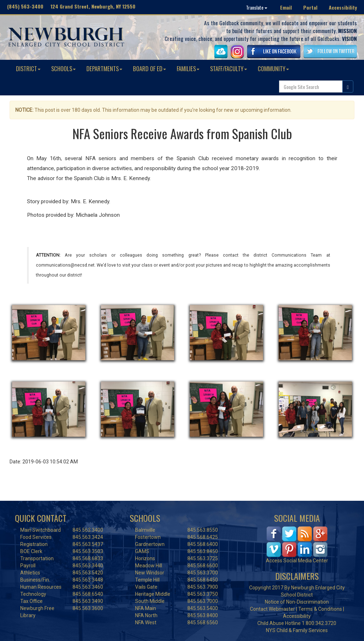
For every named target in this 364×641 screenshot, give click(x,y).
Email (286, 7)
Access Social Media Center (297, 561)
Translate (257, 7)
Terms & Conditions (320, 609)
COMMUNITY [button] (273, 69)
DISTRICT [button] (28, 69)
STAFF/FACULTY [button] (229, 69)
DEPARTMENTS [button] (104, 69)
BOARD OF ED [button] (149, 69)
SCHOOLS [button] (63, 69)
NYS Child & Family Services (297, 630)
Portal (310, 7)
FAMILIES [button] (188, 69)
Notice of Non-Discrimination (297, 602)
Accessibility (343, 7)
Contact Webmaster (272, 609)
